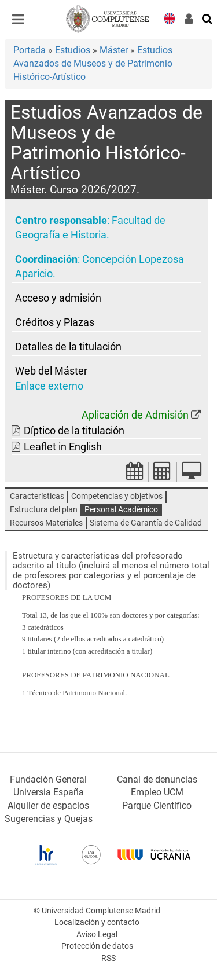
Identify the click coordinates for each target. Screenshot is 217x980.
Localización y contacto (97, 922)
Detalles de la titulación (68, 347)
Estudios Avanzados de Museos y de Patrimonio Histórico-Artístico (93, 63)
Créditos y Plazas (55, 322)
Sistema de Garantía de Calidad (146, 523)
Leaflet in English (63, 447)
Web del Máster (51, 371)
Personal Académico (121, 510)
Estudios (73, 50)
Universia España (49, 792)
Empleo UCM (157, 792)
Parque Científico (157, 805)
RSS (108, 958)
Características (37, 496)
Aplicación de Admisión (135, 415)
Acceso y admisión (58, 298)
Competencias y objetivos (117, 496)
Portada (30, 50)
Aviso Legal (97, 935)
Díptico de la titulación (74, 431)
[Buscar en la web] (208, 18)
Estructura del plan (44, 510)
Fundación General (48, 779)
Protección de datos (97, 946)
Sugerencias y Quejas (49, 819)
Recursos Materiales (46, 523)
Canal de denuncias (157, 779)
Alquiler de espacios (48, 805)
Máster (114, 50)
